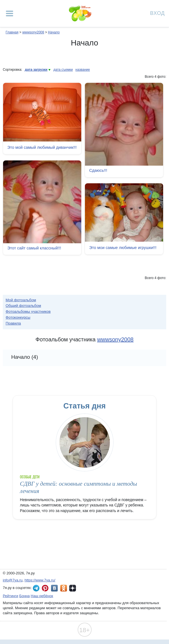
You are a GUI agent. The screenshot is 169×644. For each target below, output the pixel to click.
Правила (13, 323)
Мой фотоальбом (21, 300)
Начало (54, 32)
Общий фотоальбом (23, 306)
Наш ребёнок (42, 596)
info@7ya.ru (13, 580)
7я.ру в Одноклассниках (64, 588)
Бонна (25, 596)
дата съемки (63, 70)
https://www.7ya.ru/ (40, 580)
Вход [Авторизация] (158, 13)
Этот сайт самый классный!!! (34, 249)
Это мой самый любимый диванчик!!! (42, 147)
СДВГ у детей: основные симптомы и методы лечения (78, 487)
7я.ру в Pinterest (45, 588)
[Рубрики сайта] (10, 13)
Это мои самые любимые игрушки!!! (123, 248)
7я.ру (73, 588)
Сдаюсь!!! (98, 170)
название (83, 70)
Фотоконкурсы (18, 317)
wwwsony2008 (33, 32)
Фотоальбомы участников (28, 311)
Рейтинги (11, 596)
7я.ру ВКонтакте (54, 588)
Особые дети (30, 477)
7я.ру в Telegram (36, 588)
